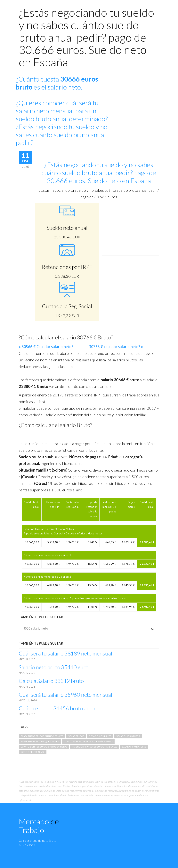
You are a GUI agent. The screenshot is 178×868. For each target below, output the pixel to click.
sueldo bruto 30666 (33, 752)
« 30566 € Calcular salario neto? (46, 347)
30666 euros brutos (128, 736)
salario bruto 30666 (134, 747)
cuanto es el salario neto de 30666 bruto (88, 741)
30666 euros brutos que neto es (40, 741)
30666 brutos (76, 736)
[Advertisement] (140, 100)
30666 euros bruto (100, 736)
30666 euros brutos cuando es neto (42, 736)
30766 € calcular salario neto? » (116, 347)
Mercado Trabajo (39, 826)
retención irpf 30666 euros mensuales (95, 747)
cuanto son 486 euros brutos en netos (44, 747)
